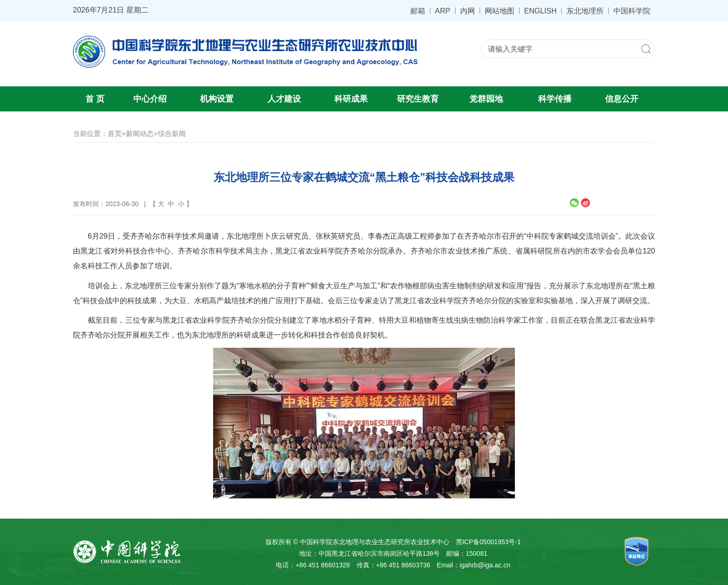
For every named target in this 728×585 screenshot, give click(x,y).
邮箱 (418, 11)
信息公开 (622, 99)
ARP (443, 11)
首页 (115, 133)
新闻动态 (140, 133)
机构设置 (217, 99)
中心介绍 (150, 99)
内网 (468, 11)
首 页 (95, 99)
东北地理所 (585, 11)
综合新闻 (172, 133)
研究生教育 (418, 99)
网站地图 (500, 11)
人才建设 (284, 99)
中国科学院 (632, 11)
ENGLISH (540, 11)
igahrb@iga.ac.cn (485, 565)
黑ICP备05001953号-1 (488, 542)
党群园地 (486, 99)
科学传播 (555, 99)
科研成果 (351, 99)
